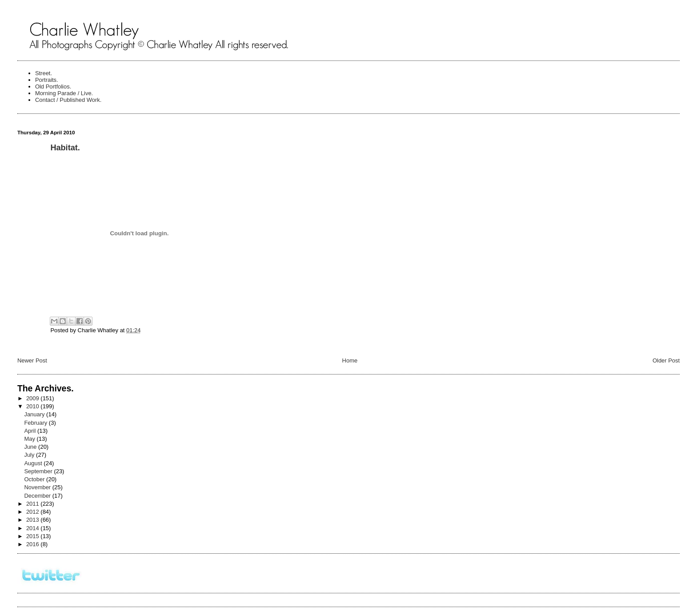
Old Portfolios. (53, 87)
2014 (33, 528)
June (31, 447)
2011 (33, 504)
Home (350, 360)
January (35, 414)
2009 (33, 398)
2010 (33, 406)
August (34, 463)
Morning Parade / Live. (64, 93)
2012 (33, 512)
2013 (33, 520)
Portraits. (47, 80)
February (36, 423)
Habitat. (65, 148)
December (38, 496)
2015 (33, 536)
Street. (44, 73)
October (35, 479)
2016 (33, 544)
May (30, 439)
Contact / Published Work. (68, 100)
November (38, 487)
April (31, 431)
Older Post (666, 360)
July (30, 455)
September (39, 471)
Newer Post (32, 360)
